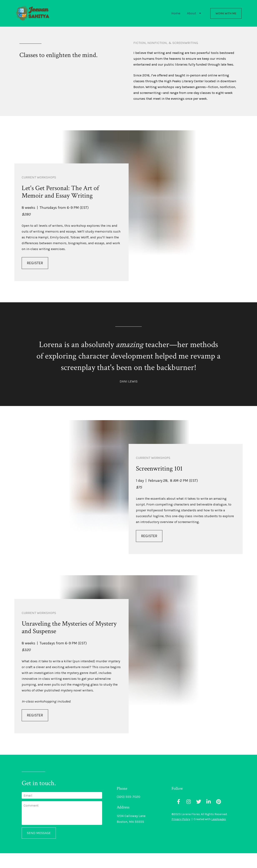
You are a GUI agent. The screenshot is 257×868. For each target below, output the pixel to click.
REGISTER (35, 278)
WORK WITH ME (226, 21)
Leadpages (219, 834)
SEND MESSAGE (39, 848)
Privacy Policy (181, 834)
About (194, 21)
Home (176, 21)
